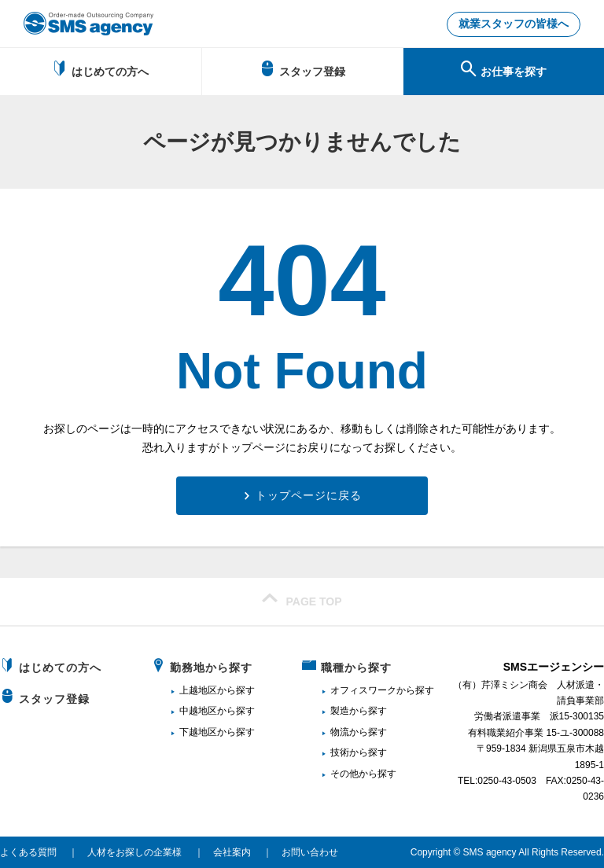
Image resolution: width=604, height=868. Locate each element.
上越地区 (198, 690)
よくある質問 (28, 852)
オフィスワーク (363, 690)
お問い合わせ (310, 852)
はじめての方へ (100, 69)
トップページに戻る (309, 495)
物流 (340, 732)
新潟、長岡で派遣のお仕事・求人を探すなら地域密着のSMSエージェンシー (88, 24)
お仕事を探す (504, 69)
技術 (340, 752)
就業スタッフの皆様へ (514, 24)
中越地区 (198, 711)
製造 (340, 711)
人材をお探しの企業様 (134, 852)
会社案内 (232, 852)
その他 (344, 774)
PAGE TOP (302, 599)
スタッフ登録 (302, 69)
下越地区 (198, 732)
